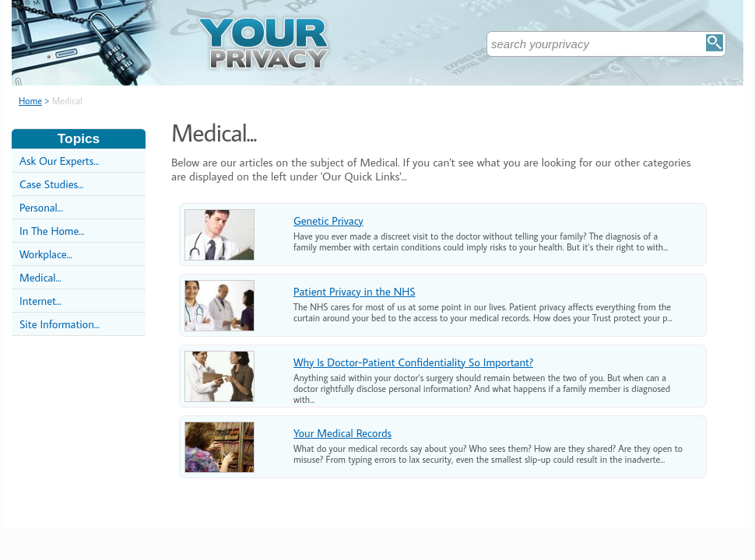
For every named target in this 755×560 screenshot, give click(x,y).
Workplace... (46, 254)
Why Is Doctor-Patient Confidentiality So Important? (413, 362)
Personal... (41, 207)
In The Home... (52, 231)
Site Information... (60, 324)
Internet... (40, 301)
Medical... (40, 277)
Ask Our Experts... (59, 161)
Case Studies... (51, 184)
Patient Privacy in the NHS (355, 291)
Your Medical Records (342, 433)
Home (30, 101)
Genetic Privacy (328, 220)
